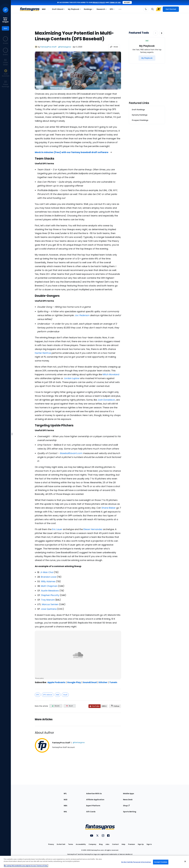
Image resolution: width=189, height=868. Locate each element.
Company (92, 844)
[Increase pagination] (162, 33)
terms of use (115, 2)
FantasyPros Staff (49, 47)
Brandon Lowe (49, 577)
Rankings (89, 10)
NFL (65, 794)
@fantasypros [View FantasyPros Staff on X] (65, 47)
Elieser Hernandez (93, 529)
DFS (113, 10)
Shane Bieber (109, 508)
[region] (94, 862)
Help (123, 844)
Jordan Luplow (72, 378)
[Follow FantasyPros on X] (115, 706)
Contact (115, 844)
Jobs (107, 844)
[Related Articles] (78, 719)
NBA (66, 806)
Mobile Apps (129, 794)
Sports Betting (130, 812)
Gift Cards (91, 812)
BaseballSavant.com (71, 453)
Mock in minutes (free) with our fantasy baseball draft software (73, 152)
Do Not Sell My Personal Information (136, 862)
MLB (44, 9)
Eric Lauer (57, 529)
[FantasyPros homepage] (30, 9)
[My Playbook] (147, 58)
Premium (132, 844)
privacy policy (99, 2)
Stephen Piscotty (50, 595)
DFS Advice (48, 695)
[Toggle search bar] (152, 9)
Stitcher (103, 682)
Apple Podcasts (56, 682)
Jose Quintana (49, 609)
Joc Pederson (82, 315)
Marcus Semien (50, 604)
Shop (126, 806)
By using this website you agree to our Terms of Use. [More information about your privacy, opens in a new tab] (26, 866)
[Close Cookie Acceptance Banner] (185, 861)
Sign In (149, 844)
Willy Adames (48, 581)
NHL (65, 812)
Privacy (51, 844)
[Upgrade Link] (159, 9)
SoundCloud (90, 682)
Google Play (74, 682)
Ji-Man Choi (47, 572)
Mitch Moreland (111, 374)
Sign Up (141, 844)
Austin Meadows (50, 591)
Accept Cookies (161, 862)
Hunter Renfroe (43, 353)
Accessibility (81, 844)
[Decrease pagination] (156, 33)
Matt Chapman (49, 586)
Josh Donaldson (106, 400)
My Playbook (75, 10)
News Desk (128, 800)
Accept (127, 2)
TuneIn (113, 682)
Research (102, 10)
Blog (101, 844)
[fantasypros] (78, 655)
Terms (71, 844)
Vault (65, 695)
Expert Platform (93, 806)
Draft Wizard (59, 10)
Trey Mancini (48, 600)
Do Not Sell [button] (61, 844)
